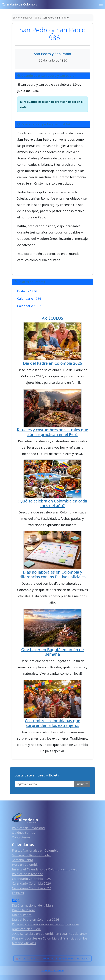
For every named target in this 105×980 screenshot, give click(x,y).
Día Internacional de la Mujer (33, 905)
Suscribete (82, 784)
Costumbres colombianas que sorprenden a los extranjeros (52, 723)
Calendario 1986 (29, 299)
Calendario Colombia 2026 (31, 883)
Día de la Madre (23, 910)
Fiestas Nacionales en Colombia (35, 850)
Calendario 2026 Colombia (52, 971)
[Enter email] (44, 784)
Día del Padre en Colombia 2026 (52, 363)
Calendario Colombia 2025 (31, 879)
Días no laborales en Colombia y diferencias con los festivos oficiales (53, 574)
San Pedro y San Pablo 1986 (53, 34)
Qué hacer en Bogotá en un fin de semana (52, 652)
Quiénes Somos (23, 833)
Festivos (18, 893)
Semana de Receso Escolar (31, 855)
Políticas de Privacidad (28, 828)
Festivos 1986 (27, 291)
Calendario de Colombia (20, 4)
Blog (16, 900)
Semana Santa (22, 860)
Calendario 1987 (29, 306)
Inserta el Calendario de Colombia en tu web (45, 869)
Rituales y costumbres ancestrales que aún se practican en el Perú (52, 432)
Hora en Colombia (25, 865)
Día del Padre (22, 915)
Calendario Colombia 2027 (31, 888)
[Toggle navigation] (101, 4)
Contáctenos (21, 837)
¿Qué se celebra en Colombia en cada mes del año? (52, 503)
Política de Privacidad (28, 874)
